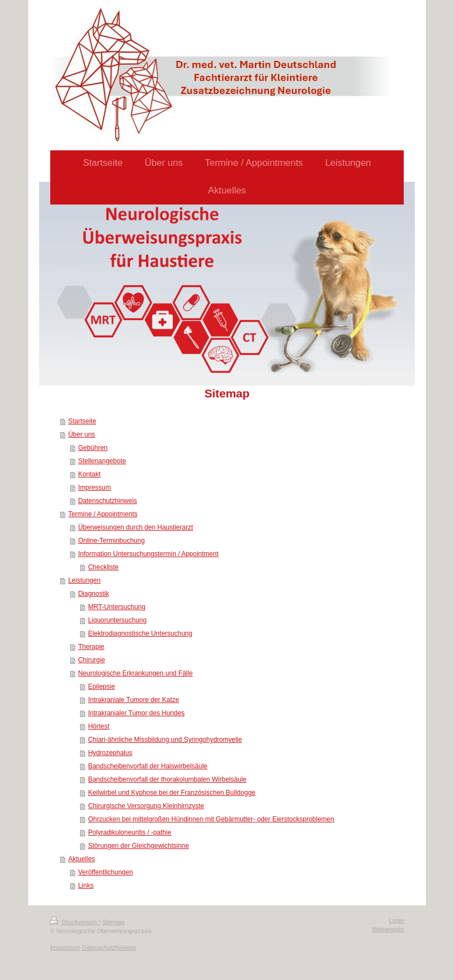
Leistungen (84, 580)
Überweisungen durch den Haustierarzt (135, 527)
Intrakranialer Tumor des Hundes (136, 713)
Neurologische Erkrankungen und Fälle (135, 673)
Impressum (94, 488)
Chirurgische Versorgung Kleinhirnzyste (146, 806)
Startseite (82, 421)
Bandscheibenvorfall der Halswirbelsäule (147, 766)
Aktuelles (81, 859)
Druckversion (75, 922)
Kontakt (89, 474)
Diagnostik (93, 594)
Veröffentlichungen (105, 872)
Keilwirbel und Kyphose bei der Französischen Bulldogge (171, 793)
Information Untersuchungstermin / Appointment (148, 554)
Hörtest (99, 726)
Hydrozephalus (110, 753)
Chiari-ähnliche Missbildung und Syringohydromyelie (165, 740)
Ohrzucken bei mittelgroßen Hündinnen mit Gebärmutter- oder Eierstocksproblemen (211, 819)
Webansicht (388, 929)
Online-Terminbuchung (111, 541)
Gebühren (93, 448)
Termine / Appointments (102, 514)
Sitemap (113, 922)
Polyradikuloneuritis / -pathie (130, 832)
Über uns (81, 434)
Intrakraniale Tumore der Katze (133, 700)
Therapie (91, 647)
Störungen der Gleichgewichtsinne (138, 846)
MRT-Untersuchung (117, 607)
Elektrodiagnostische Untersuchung (140, 633)
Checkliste (103, 567)
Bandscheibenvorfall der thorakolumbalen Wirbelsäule (167, 779)
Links (86, 885)
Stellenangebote (102, 461)
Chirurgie (91, 660)
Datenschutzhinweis (107, 501)
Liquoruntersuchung (117, 620)
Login (396, 920)
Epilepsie (101, 686)
